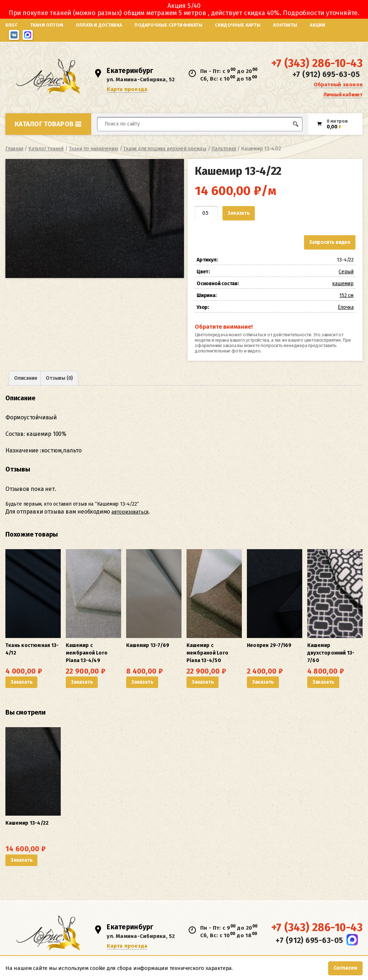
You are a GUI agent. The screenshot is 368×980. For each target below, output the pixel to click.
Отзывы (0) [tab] (59, 378)
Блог (11, 25)
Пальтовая (224, 149)
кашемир (343, 284)
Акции (318, 25)
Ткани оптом (47, 25)
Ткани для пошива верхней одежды (165, 149)
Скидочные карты (238, 25)
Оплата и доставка (99, 25)
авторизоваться (130, 512)
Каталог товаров (48, 124)
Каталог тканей (46, 149)
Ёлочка (346, 307)
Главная (14, 149)
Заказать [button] (21, 682)
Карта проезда (127, 89)
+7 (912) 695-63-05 (326, 74)
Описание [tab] (26, 378)
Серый (346, 272)
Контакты (285, 25)
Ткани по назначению (94, 149)
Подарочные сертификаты (168, 25)
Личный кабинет (343, 95)
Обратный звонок (338, 85)
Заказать (238, 213)
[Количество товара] (206, 213)
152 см (346, 295)
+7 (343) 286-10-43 (317, 63)
